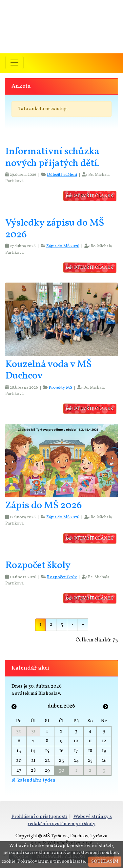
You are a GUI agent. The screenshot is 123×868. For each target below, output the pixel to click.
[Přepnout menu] (14, 63)
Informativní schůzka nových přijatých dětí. (52, 158)
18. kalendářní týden (33, 780)
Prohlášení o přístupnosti (40, 817)
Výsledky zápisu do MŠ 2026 (55, 229)
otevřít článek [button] (90, 196)
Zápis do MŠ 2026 (63, 246)
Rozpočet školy (38, 566)
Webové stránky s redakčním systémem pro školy (70, 820)
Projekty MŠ (60, 388)
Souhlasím (105, 862)
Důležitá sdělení (62, 175)
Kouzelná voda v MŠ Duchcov (48, 370)
